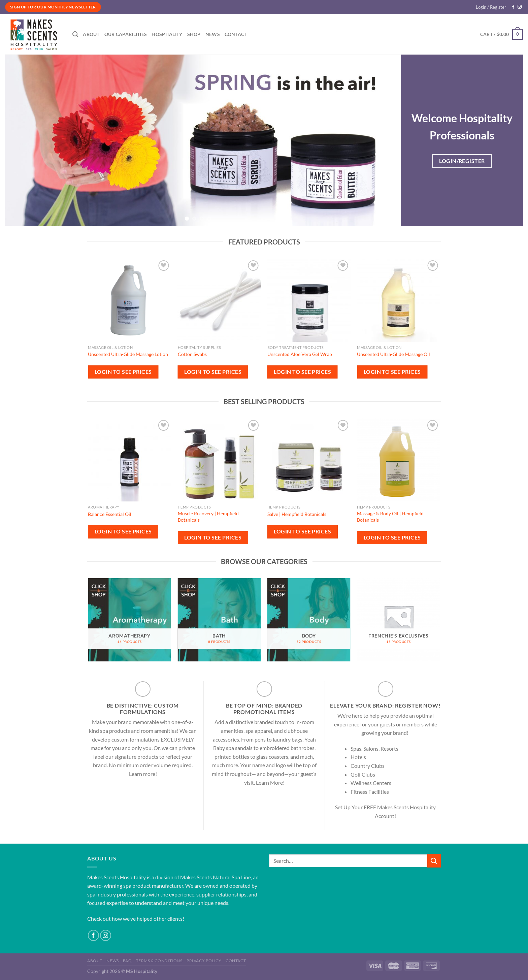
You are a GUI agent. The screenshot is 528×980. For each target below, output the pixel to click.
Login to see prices (123, 372)
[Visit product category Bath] (219, 620)
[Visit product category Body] (309, 620)
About (91, 34)
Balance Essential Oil (110, 514)
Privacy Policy (204, 961)
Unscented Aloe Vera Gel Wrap (300, 354)
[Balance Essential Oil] (129, 460)
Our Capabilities (126, 34)
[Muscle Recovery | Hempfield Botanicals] (219, 460)
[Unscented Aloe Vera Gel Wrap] (309, 300)
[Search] (75, 35)
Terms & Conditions (159, 961)
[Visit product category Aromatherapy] (129, 620)
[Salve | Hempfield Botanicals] (309, 460)
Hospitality (167, 34)
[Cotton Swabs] (219, 300)
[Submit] (434, 861)
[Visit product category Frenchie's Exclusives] (399, 620)
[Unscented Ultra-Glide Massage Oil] (399, 300)
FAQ (127, 961)
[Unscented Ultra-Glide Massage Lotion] (129, 300)
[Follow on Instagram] (520, 7)
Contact (236, 34)
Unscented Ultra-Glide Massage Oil (393, 354)
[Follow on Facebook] (513, 7)
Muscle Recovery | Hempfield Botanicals (208, 517)
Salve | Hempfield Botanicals (297, 514)
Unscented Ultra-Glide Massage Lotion (128, 354)
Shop (194, 34)
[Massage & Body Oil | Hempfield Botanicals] (399, 460)
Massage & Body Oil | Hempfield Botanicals (390, 517)
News (213, 34)
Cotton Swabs (192, 354)
